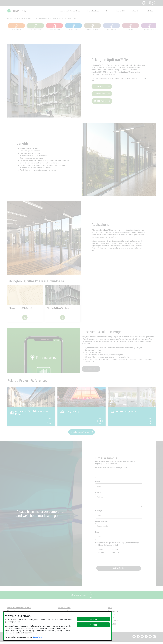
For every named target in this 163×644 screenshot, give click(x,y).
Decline (93, 619)
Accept (93, 625)
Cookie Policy (38, 637)
